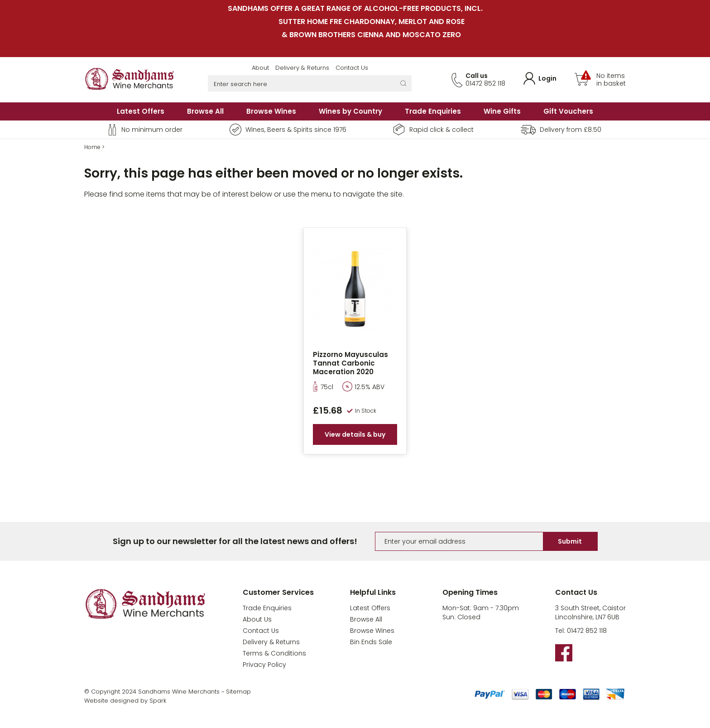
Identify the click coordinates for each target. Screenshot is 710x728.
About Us (257, 619)
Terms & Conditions (274, 653)
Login (547, 78)
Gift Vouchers (568, 111)
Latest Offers (141, 111)
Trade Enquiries (433, 111)
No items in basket (611, 80)
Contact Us (352, 68)
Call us (477, 76)
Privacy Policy (264, 665)
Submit (570, 541)
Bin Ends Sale (371, 642)
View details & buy (355, 434)
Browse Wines (271, 111)
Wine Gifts (502, 111)
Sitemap (238, 692)
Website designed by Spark (125, 701)
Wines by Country (350, 111)
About (260, 68)
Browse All (205, 111)
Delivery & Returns (302, 68)
